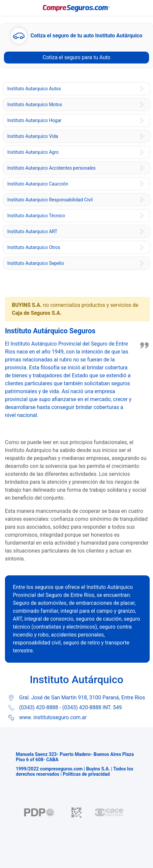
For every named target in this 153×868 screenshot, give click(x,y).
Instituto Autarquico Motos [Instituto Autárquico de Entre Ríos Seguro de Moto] (35, 104)
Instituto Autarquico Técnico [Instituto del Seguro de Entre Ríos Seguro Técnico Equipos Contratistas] (36, 216)
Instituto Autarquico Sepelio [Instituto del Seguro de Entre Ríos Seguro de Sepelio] (36, 263)
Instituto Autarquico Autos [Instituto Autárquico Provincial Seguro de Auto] (34, 89)
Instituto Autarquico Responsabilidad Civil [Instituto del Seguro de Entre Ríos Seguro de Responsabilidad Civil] (50, 200)
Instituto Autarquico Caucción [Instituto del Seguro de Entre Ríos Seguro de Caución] (38, 184)
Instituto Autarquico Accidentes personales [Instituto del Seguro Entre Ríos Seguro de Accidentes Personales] (51, 168)
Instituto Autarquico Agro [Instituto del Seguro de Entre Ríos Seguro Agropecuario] (33, 152)
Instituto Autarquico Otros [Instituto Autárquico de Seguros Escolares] (34, 247)
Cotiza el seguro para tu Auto (76, 57)
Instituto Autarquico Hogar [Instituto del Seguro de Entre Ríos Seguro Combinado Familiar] (34, 120)
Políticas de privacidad (86, 774)
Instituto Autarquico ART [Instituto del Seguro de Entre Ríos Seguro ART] (32, 231)
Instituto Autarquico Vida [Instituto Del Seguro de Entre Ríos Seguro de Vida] (33, 136)
